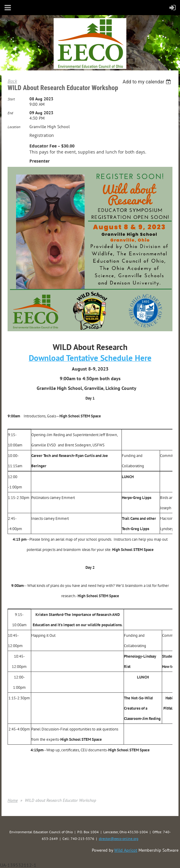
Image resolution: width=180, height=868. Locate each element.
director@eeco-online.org (118, 839)
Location (14, 127)
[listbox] (147, 82)
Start (11, 99)
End (10, 113)
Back (12, 81)
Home (13, 800)
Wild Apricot (126, 850)
